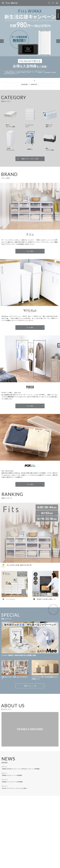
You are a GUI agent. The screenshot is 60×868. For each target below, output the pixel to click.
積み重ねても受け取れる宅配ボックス (46, 599)
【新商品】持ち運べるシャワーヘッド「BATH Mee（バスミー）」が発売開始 (20, 769)
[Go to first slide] (58, 41)
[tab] (26, 80)
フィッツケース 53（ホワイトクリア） (19, 565)
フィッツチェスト (11, 599)
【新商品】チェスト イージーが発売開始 (12, 775)
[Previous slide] (2, 41)
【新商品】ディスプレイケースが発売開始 (12, 782)
